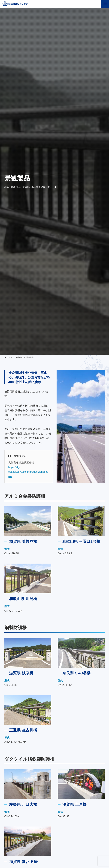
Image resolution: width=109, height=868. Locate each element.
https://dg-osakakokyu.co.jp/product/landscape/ (28, 472)
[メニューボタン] (105, 4)
